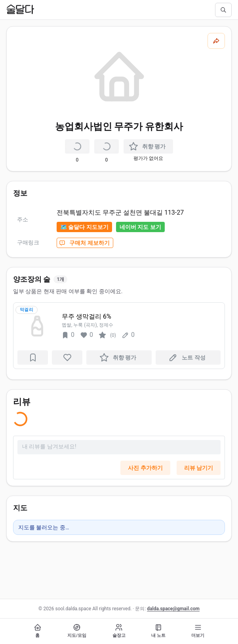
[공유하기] (216, 41)
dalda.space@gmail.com (173, 609)
